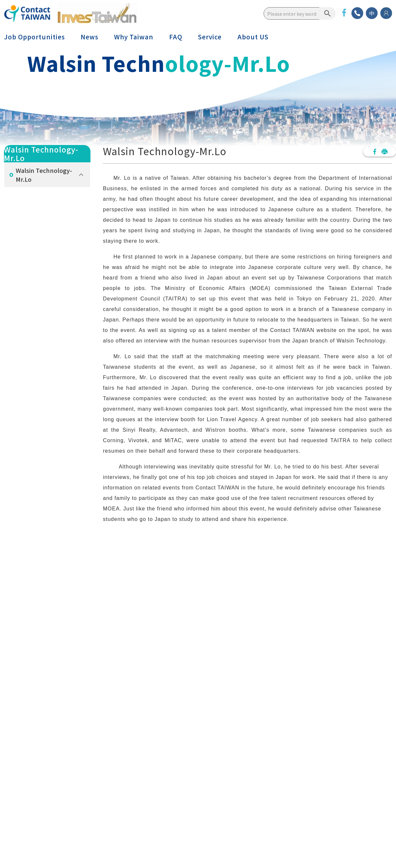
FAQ (176, 37)
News (89, 37)
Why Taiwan (134, 37)
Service (210, 37)
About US (253, 37)
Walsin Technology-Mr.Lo (44, 175)
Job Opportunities (34, 37)
